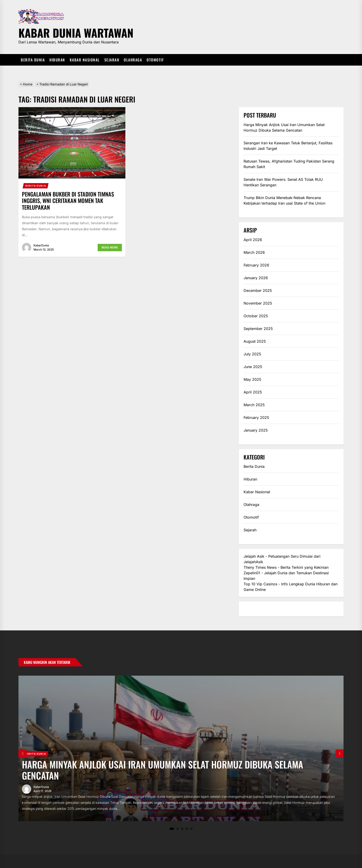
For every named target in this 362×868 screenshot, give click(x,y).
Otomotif (155, 60)
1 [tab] (172, 829)
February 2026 (256, 265)
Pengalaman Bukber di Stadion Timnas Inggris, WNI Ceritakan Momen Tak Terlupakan (68, 201)
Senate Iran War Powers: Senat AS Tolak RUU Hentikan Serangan (283, 182)
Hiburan (57, 60)
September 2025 (258, 329)
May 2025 (252, 379)
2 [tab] (178, 829)
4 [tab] (187, 829)
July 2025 (252, 354)
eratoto (250, 609)
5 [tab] (192, 829)
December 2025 (258, 290)
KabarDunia (41, 245)
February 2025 (256, 417)
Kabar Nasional (85, 60)
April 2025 (253, 392)
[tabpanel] (181, 748)
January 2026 (256, 278)
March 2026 (254, 252)
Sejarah (112, 60)
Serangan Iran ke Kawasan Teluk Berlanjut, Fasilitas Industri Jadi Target (288, 146)
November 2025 (258, 303)
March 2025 (254, 405)
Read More (110, 247)
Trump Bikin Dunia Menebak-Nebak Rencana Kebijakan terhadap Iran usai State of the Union (284, 200)
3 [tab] (182, 829)
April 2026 (253, 240)
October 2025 (256, 316)
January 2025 (256, 430)
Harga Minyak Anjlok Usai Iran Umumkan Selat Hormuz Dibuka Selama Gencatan (284, 127)
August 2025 (255, 341)
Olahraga (133, 60)
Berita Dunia (33, 60)
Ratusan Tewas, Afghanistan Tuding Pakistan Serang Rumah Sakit (289, 164)
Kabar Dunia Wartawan (76, 32)
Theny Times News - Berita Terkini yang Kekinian (286, 567)
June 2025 (253, 367)
